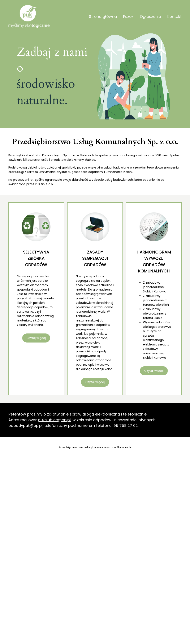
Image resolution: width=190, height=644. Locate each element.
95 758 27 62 (126, 426)
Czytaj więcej (36, 338)
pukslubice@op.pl (54, 420)
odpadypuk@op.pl (25, 426)
